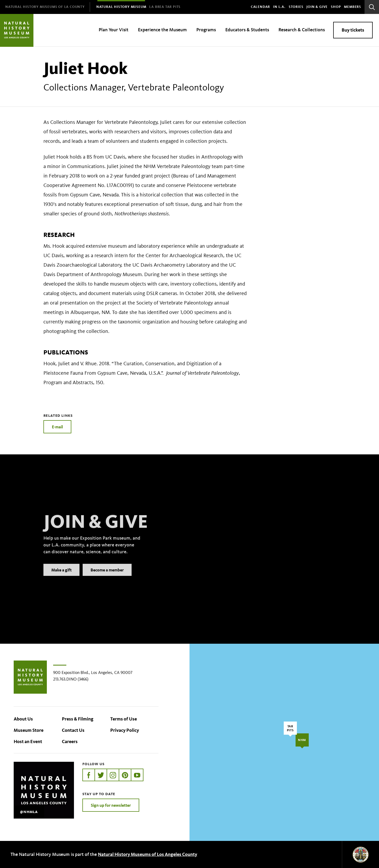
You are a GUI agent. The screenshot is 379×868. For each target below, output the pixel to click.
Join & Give (317, 7)
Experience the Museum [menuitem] (162, 30)
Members (353, 7)
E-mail (57, 427)
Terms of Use (124, 719)
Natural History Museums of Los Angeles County (148, 854)
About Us (23, 719)
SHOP (336, 7)
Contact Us (73, 730)
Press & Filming (78, 719)
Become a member (107, 578)
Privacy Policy (125, 730)
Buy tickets (353, 30)
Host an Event (28, 742)
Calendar (260, 7)
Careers (70, 742)
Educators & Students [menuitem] (247, 30)
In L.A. (279, 7)
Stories (296, 7)
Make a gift (61, 578)
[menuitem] (45, 7)
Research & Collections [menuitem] (302, 30)
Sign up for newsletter (111, 805)
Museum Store (29, 730)
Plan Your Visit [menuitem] (114, 30)
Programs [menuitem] (206, 30)
